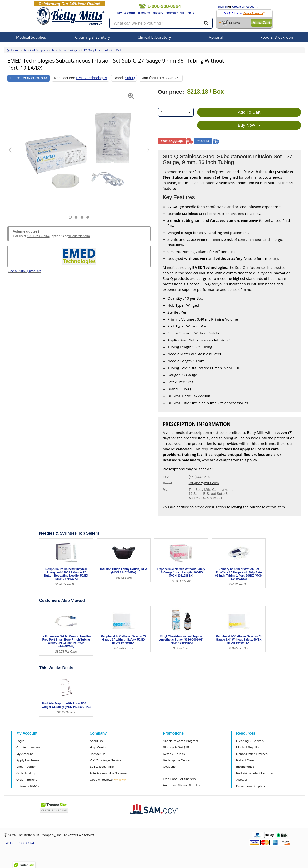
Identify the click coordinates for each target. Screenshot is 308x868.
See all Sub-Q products (25, 271)
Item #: (15, 78)
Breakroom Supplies (250, 786)
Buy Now (249, 126)
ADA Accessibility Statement (109, 773)
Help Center (98, 747)
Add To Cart (249, 112)
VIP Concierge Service (105, 760)
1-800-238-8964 (38, 236)
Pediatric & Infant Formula (254, 773)
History (158, 13)
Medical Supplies (31, 37)
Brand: (119, 78)
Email (167, 483)
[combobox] (176, 112)
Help (191, 13)
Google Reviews (101, 780)
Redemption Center (177, 760)
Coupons (169, 767)
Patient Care (245, 760)
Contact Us (97, 754)
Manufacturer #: (153, 78)
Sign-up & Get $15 (176, 747)
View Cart (262, 23)
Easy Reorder (26, 767)
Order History (26, 773)
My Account (126, 13)
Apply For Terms (28, 760)
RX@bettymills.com (204, 483)
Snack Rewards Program (181, 741)
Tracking (144, 13)
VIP (183, 13)
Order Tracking (27, 780)
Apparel (216, 37)
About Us (96, 741)
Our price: (171, 92)
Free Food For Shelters (179, 779)
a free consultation (210, 507)
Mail (166, 490)
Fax (166, 477)
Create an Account (245, 7)
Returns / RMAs (28, 786)
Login (20, 741)
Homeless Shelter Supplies (182, 785)
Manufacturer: (64, 78)
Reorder (172, 13)
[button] (12, 154)
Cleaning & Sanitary (93, 37)
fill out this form (79, 236)
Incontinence (245, 767)
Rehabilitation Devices (252, 754)
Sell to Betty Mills (102, 767)
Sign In (223, 7)
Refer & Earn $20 (175, 754)
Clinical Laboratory (154, 37)
